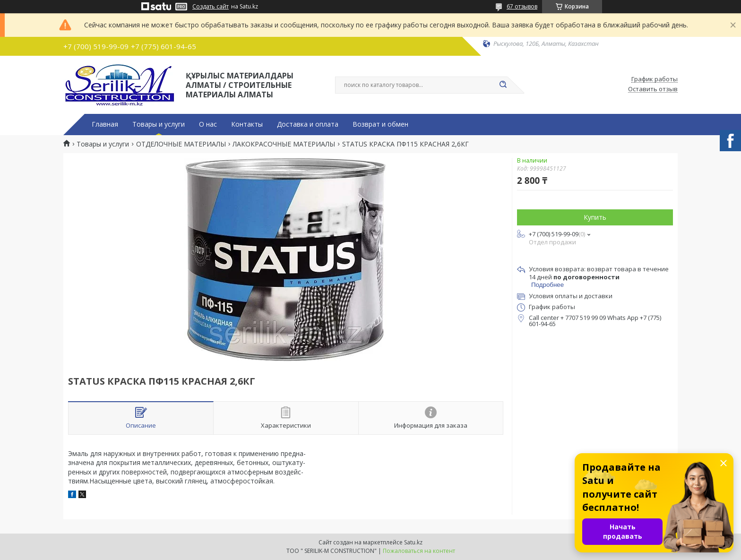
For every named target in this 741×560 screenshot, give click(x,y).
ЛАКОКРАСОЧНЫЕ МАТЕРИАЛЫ (284, 144)
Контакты (247, 124)
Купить (595, 217)
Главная (105, 124)
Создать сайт (211, 7)
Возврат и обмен (380, 124)
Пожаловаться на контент (419, 551)
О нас (208, 124)
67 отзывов (522, 6)
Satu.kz (413, 542)
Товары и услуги (159, 124)
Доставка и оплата (308, 124)
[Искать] (503, 85)
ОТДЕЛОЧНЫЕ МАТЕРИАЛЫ (181, 144)
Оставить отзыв (653, 89)
